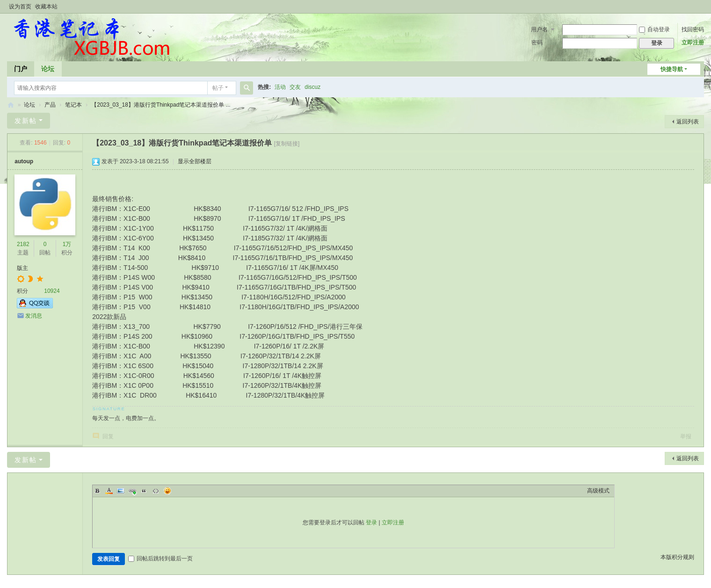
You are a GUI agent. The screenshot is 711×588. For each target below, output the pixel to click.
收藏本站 (46, 7)
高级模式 (598, 491)
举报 (686, 436)
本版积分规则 (677, 557)
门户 (21, 69)
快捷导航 (672, 69)
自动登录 (654, 29)
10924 (52, 291)
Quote (144, 491)
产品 (50, 105)
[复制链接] (287, 144)
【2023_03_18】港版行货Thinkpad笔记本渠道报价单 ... (161, 105)
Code (156, 491)
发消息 (34, 316)
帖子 (218, 88)
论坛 (48, 69)
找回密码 (693, 29)
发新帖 (26, 121)
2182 (23, 244)
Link (132, 491)
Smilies (167, 491)
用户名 (539, 29)
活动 (280, 87)
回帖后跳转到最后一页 (160, 559)
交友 (295, 87)
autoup (24, 161)
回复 (108, 436)
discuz (312, 87)
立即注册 (693, 43)
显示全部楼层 (195, 161)
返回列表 (688, 122)
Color (109, 491)
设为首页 (20, 7)
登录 (371, 523)
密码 (537, 43)
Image (121, 491)
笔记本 (73, 105)
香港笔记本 (11, 105)
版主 (22, 268)
